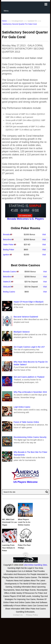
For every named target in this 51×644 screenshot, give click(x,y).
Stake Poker (8, 245)
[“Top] (26, 555)
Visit (44, 234)
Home (4, 21)
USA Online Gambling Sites (35, 565)
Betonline (7, 239)
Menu (6, 11)
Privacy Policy (32, 615)
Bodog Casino (9, 292)
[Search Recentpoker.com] (26, 492)
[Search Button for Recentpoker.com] (46, 492)
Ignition (6, 255)
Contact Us (18, 615)
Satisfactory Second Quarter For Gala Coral (20, 24)
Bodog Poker (9, 250)
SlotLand (7, 287)
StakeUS (7, 282)
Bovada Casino (10, 272)
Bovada (6, 234)
